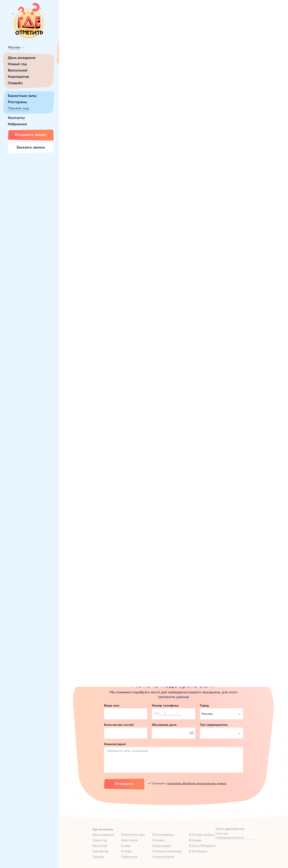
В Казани (159, 840)
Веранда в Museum (220, 405)
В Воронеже (129, 857)
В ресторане (130, 840)
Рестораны (17, 102)
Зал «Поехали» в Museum (101, 405)
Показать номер (213, 123)
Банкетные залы (22, 96)
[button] (79, 99)
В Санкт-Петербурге (202, 846)
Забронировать (105, 447)
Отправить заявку (31, 135)
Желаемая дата (164, 725)
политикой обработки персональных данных (197, 783)
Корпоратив (18, 77)
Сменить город (94, 57)
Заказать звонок (31, 147)
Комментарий (115, 744)
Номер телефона (165, 705)
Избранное (17, 124)
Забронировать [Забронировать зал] (223, 144)
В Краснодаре (162, 846)
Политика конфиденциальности (230, 836)
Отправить (124, 784)
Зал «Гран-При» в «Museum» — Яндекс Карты (173, 642)
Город (204, 705)
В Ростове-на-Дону (202, 835)
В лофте (127, 851)
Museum (80, 172)
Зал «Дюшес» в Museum (162, 405)
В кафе (126, 846)
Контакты (16, 118)
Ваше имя (112, 705)
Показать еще (19, 108)
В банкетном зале (133, 835)
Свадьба (15, 83)
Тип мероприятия (214, 725)
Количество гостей (119, 725)
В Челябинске (198, 851)
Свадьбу (98, 857)
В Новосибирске (163, 857)
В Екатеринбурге (164, 835)
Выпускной (18, 70)
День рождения (22, 58)
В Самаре (195, 840)
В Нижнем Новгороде (167, 851)
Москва (14, 47)
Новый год (17, 64)
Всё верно (70, 57)
